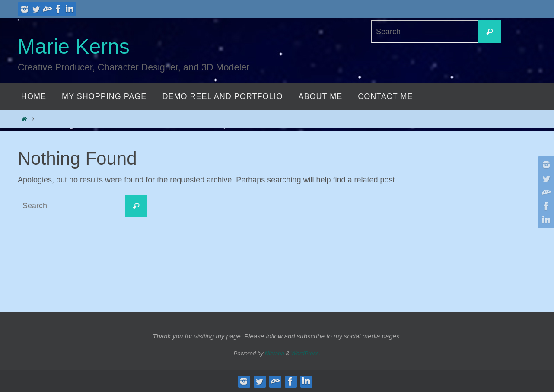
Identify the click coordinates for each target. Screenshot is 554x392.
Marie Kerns (74, 46)
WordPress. (306, 353)
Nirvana (275, 353)
